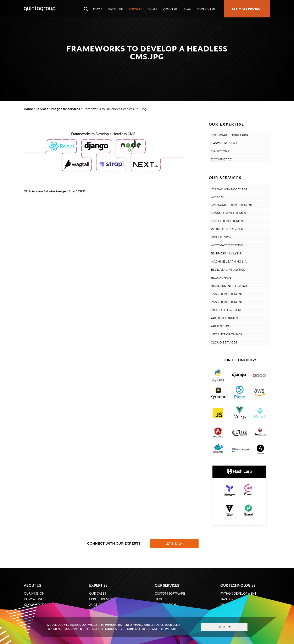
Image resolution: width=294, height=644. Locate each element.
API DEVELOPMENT (225, 318)
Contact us (206, 9)
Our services (167, 585)
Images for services (65, 109)
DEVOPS (217, 197)
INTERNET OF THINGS (227, 335)
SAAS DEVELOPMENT (227, 294)
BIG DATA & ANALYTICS (228, 270)
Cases (153, 9)
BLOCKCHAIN (221, 278)
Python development (238, 593)
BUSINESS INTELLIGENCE (229, 286)
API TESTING (220, 326)
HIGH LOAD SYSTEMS (227, 310)
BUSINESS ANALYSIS (226, 254)
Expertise (116, 9)
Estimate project (247, 9)
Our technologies (238, 585)
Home (98, 9)
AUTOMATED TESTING (227, 246)
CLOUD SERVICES (224, 343)
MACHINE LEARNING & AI (229, 262)
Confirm (224, 627)
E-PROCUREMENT (224, 143)
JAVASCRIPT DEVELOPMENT (232, 205)
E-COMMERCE (221, 160)
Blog (187, 9)
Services (136, 9)
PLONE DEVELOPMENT (228, 229)
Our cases (98, 593)
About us (170, 9)
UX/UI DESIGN (221, 237)
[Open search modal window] (86, 9)
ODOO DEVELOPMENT (228, 221)
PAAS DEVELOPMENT (227, 302)
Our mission (34, 593)
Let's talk (174, 544)
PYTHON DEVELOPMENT (229, 189)
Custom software (170, 593)
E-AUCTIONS (220, 152)
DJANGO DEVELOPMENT (229, 213)
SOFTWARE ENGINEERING (230, 135)
